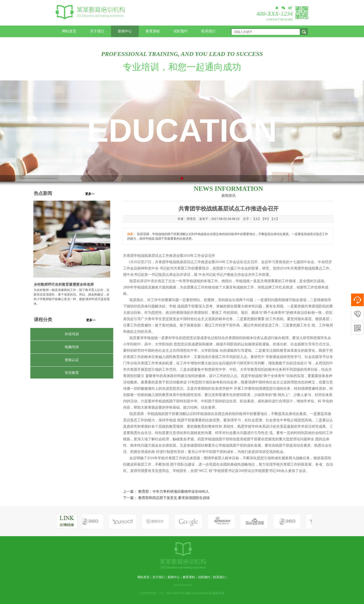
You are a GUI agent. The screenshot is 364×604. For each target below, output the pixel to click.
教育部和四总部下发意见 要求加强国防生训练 (174, 498)
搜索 (304, 32)
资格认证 (72, 360)
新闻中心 (125, 31)
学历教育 (72, 373)
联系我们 (208, 31)
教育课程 (153, 31)
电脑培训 (72, 347)
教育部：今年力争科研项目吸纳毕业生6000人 (174, 492)
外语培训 (72, 334)
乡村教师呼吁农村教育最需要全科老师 (64, 284)
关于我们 (97, 31)
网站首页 (69, 31)
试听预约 (180, 31)
